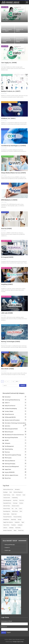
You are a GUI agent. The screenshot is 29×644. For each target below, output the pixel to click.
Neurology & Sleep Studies (11, 438)
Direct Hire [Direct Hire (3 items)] (22, 500)
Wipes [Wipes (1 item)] (15, 530)
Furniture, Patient (9, 411)
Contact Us (7, 548)
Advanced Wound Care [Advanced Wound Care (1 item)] (8, 489)
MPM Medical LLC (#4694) (9, 200)
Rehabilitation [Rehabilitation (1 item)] (6, 520)
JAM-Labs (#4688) (7, 313)
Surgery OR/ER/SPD (6, 241)
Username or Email (7, 621)
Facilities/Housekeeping (7, 156)
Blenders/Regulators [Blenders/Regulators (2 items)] (18, 492)
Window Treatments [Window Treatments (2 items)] (8, 530)
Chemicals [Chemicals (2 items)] (18, 495)
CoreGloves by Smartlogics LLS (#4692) (7, 40)
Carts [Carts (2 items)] (13, 495)
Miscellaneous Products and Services (14, 435)
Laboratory (7, 426)
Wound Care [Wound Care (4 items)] (21, 530)
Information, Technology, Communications (11, 325)
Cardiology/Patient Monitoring (9, 102)
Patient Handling (9, 449)
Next (18, 381)
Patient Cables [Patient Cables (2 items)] (6, 514)
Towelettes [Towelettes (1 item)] (14, 525)
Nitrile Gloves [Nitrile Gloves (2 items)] (15, 511)
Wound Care (8, 478)
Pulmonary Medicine (10, 461)
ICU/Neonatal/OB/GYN (7, 75)
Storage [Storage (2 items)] (19, 520)
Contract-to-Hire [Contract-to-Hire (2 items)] (7, 498)
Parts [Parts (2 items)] (21, 511)
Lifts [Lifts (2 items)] (16, 509)
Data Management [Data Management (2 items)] (7, 500)
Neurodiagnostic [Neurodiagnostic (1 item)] (7, 511)
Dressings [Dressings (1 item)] (15, 503)
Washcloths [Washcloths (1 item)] (18, 528)
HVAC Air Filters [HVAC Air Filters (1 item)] (7, 506)
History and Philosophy (10, 545)
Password (4, 627)
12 (13, 381)
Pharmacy (7, 452)
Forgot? (9, 632)
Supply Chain (5, 7)
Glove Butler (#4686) (8, 369)
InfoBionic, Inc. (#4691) (8, 118)
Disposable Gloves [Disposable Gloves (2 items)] (7, 503)
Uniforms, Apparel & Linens (11, 475)
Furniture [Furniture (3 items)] (21, 503)
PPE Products (5, 129)
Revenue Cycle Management (12, 467)
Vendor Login (8, 550)
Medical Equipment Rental (11, 429)
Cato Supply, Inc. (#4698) (11, 18)
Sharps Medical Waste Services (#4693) (20, 40)
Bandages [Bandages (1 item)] (5, 492)
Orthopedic (7, 443)
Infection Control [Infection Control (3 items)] (15, 506)
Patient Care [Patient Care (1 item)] (14, 514)
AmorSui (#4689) (6, 229)
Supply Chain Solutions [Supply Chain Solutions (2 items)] (8, 522)
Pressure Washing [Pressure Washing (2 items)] (17, 517)
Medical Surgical (9, 432)
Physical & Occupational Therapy (13, 455)
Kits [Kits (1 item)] (13, 509)
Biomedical (7, 397)
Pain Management (9, 446)
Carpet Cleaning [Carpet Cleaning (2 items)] (7, 495)
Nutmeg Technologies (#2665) (11, 342)
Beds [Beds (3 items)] (11, 492)
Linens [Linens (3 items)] (20, 509)
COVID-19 (7, 403)
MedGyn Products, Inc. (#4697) (11, 91)
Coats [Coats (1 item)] (24, 495)
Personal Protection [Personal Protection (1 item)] (7, 517)
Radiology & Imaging (10, 464)
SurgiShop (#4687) (7, 284)
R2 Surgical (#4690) (7, 257)
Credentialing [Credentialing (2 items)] (15, 498)
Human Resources (9, 414)
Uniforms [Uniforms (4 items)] (5, 528)
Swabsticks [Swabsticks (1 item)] (17, 522)
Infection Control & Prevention (12, 420)
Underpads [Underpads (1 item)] (20, 525)
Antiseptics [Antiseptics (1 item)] (17, 489)
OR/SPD (7, 440)
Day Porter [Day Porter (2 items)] (15, 500)
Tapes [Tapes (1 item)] (23, 522)
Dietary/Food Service (10, 406)
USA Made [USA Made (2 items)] (11, 528)
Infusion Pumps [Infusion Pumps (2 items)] (7, 509)
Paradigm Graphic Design (18, 642)
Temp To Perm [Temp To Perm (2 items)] (6, 525)
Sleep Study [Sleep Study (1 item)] (13, 520)
